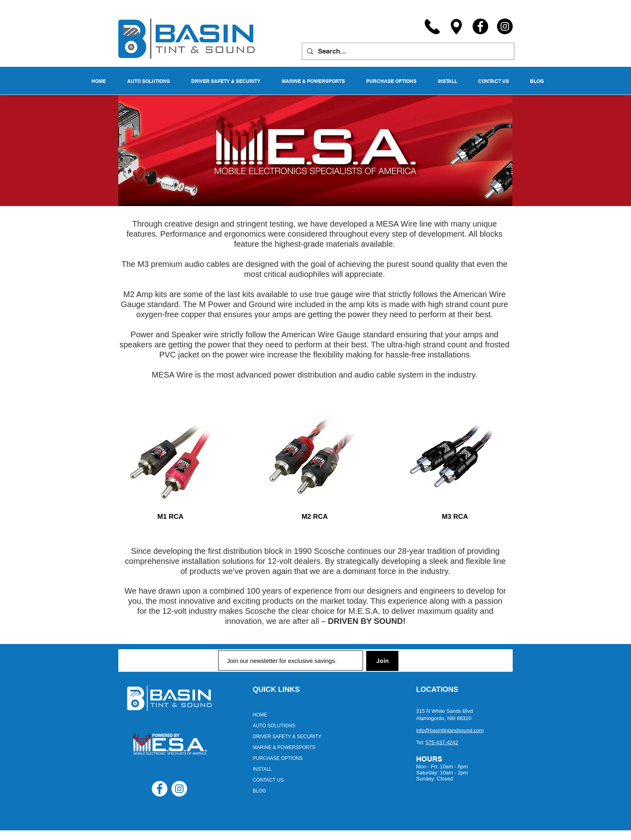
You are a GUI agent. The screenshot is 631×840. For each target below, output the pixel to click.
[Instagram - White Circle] (179, 789)
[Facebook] (480, 26)
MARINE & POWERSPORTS (284, 747)
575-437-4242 (442, 742)
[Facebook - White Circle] (160, 789)
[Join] (382, 661)
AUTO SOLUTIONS (274, 726)
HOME (260, 715)
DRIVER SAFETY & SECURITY (287, 737)
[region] (171, 452)
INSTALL (262, 769)
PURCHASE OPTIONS (278, 758)
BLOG (259, 791)
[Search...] (407, 51)
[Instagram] (505, 26)
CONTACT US (268, 780)
